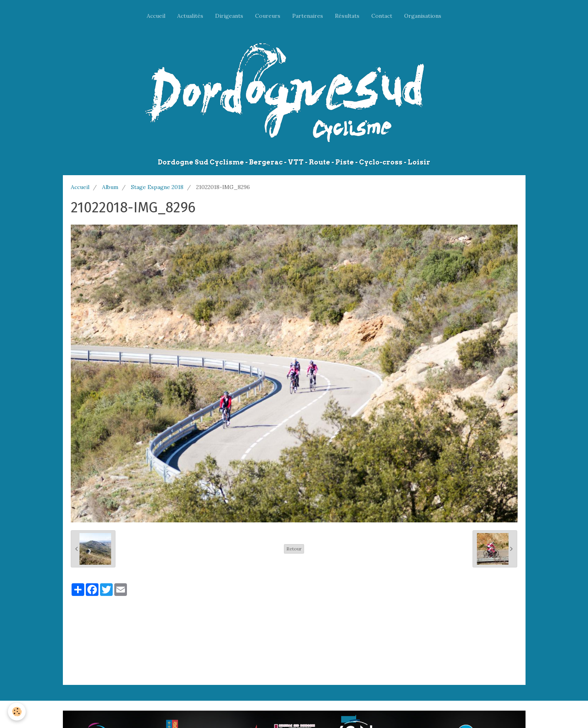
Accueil (156, 16)
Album (110, 187)
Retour (294, 549)
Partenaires (308, 16)
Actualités (190, 16)
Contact (382, 16)
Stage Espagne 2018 (157, 187)
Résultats (347, 16)
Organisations (423, 16)
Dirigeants (229, 16)
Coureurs (268, 16)
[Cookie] (17, 712)
